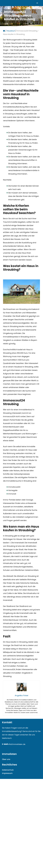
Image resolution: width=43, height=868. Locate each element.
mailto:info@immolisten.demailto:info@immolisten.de (25, 748)
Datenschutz (8, 770)
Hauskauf (11, 31)
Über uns (6, 759)
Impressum (7, 773)
